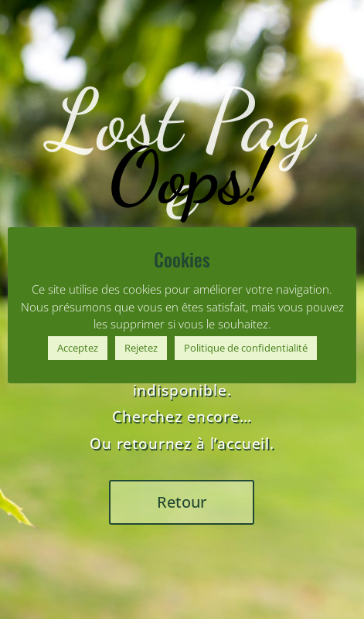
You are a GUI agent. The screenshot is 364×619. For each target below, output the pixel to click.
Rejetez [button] (141, 348)
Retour (182, 502)
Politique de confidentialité (246, 348)
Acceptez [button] (78, 348)
